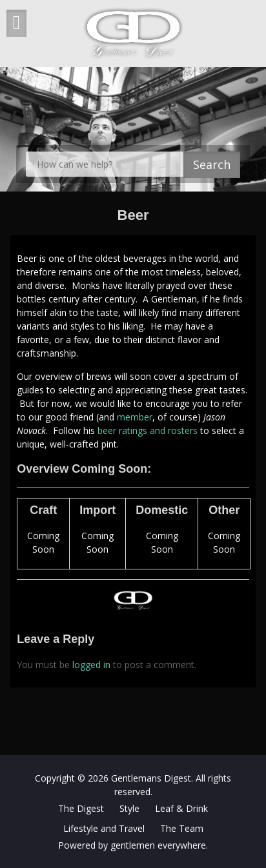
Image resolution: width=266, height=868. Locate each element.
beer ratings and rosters (148, 430)
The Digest (81, 808)
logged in (91, 665)
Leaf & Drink (181, 808)
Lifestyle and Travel (104, 828)
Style (129, 808)
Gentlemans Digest (151, 778)
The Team (182, 828)
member (135, 417)
